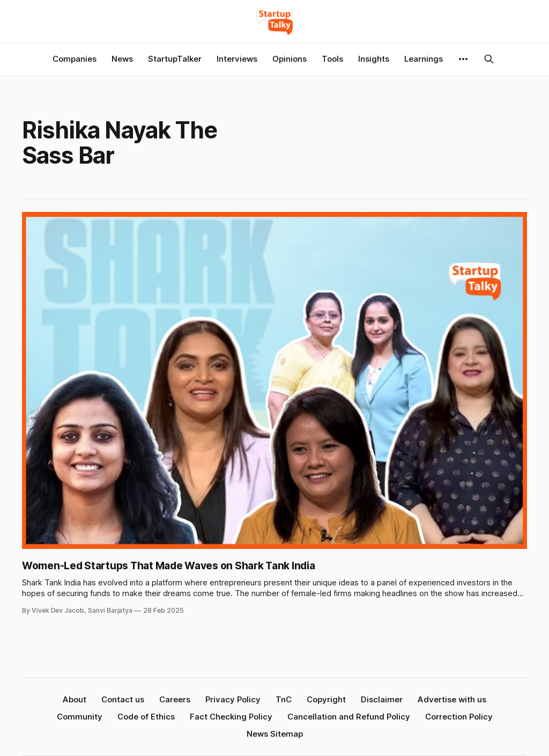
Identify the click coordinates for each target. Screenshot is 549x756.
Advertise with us (452, 699)
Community (80, 717)
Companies (75, 59)
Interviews (237, 59)
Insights (374, 59)
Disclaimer (382, 699)
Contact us (123, 699)
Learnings (424, 59)
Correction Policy (459, 717)
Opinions (290, 59)
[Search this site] (489, 59)
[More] (463, 59)
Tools (332, 59)
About (75, 699)
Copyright (326, 699)
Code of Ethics (146, 717)
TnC (284, 699)
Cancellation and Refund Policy (349, 717)
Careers (175, 699)
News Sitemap (275, 734)
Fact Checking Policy (231, 717)
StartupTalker (175, 59)
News (122, 59)
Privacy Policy (233, 699)
